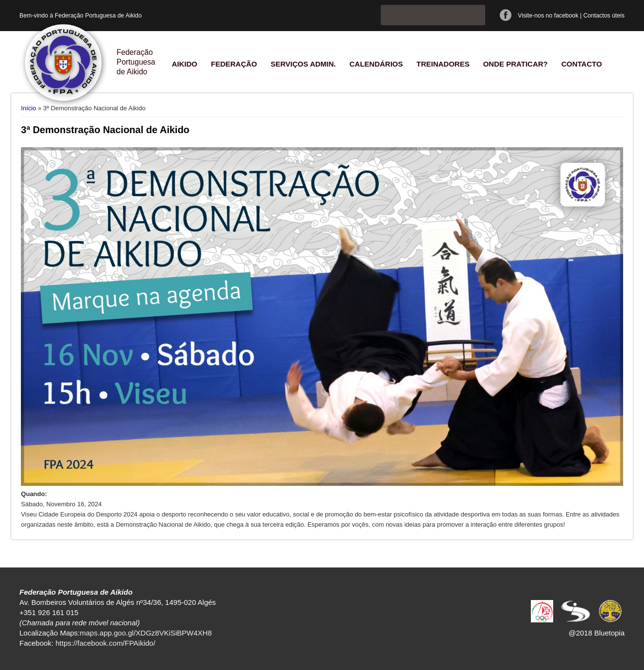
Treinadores (443, 64)
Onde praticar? (516, 64)
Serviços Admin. (303, 64)
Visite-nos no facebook (548, 16)
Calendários (376, 64)
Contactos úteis (604, 16)
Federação (234, 64)
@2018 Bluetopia (597, 633)
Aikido (185, 64)
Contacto (582, 64)
